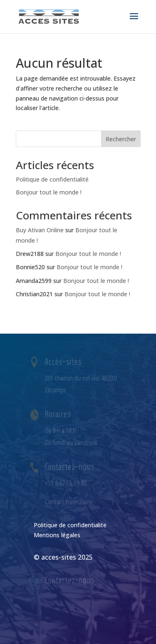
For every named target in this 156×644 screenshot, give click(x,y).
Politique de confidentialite (70, 525)
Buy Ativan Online (40, 230)
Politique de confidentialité (52, 179)
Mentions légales (57, 535)
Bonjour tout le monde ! (49, 192)
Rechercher (121, 139)
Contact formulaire (69, 501)
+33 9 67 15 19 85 (67, 483)
